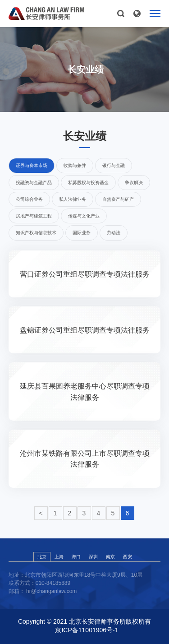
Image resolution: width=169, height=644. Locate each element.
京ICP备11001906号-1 (87, 630)
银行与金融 (114, 165)
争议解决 (134, 183)
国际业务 (82, 233)
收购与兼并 (75, 165)
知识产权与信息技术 (36, 233)
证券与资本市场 (32, 165)
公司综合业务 (29, 199)
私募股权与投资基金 (88, 183)
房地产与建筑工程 (34, 216)
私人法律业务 (73, 199)
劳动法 (114, 233)
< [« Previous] (41, 513)
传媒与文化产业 (84, 216)
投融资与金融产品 (34, 183)
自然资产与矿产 (118, 199)
